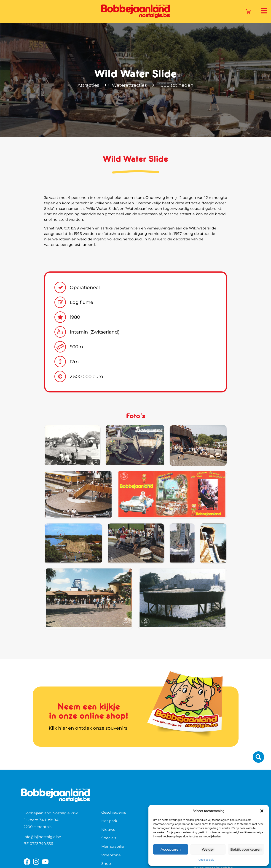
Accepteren (171, 849)
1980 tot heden (177, 85)
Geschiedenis (114, 812)
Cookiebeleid (206, 860)
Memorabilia (113, 846)
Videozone (111, 855)
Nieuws (108, 830)
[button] (262, 811)
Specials (109, 838)
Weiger (208, 849)
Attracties (88, 85)
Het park (109, 821)
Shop (106, 864)
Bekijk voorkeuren (246, 849)
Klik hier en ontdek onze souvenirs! (89, 728)
